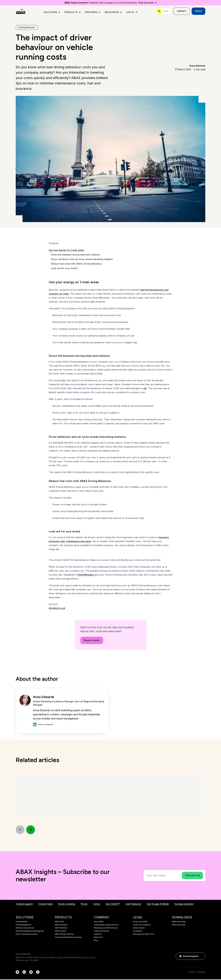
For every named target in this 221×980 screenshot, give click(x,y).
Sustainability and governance (106, 925)
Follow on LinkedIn (43, 725)
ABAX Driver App (179, 925)
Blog (96, 941)
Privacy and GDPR (140, 922)
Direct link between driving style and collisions (76, 255)
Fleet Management (23, 925)
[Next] (31, 830)
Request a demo (92, 642)
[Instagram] (38, 973)
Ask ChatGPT (113, 905)
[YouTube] (31, 973)
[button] (202, 957)
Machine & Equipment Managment (30, 932)
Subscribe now (192, 876)
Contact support (24, 905)
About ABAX (99, 922)
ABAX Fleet (59, 922)
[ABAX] (21, 11)
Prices (198, 11)
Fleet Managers (86, 575)
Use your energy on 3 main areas (66, 250)
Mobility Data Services (25, 928)
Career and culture (101, 932)
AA (145, 389)
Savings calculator (184, 905)
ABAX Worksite (61, 928)
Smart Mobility (22, 922)
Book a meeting (67, 905)
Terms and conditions (142, 925)
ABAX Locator (60, 932)
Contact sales (45, 905)
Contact (182, 11)
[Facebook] (17, 973)
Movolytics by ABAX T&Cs (144, 935)
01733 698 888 (23, 955)
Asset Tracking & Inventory (27, 935)
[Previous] (20, 830)
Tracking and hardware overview (68, 938)
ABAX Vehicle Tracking (64, 935)
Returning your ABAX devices (106, 928)
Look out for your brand (64, 269)
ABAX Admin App (179, 922)
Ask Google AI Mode (158, 905)
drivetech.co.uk (57, 608)
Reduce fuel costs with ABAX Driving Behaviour (77, 264)
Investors (98, 935)
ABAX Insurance (61, 925)
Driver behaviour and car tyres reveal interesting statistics (82, 259)
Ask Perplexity (133, 905)
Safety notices (139, 928)
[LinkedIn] (24, 973)
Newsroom (98, 938)
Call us (97, 905)
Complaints (138, 932)
